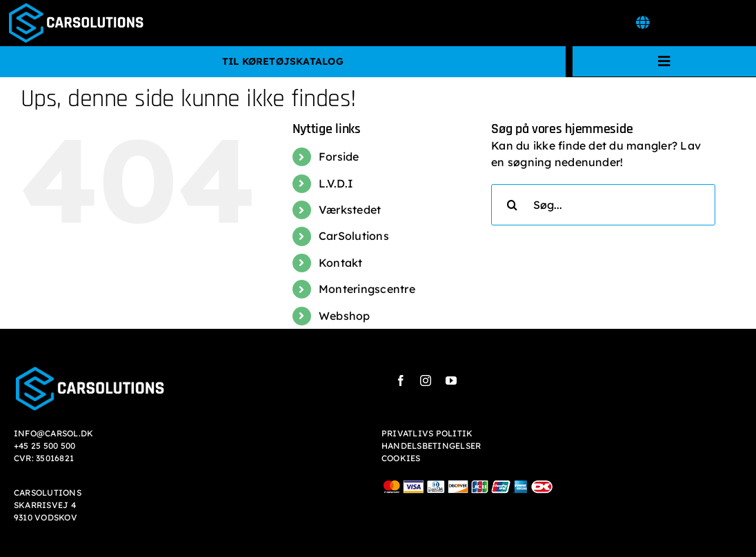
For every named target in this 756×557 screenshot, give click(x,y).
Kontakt (341, 263)
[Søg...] (603, 205)
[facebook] (401, 381)
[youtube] (451, 381)
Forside (339, 156)
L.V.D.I (336, 183)
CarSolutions (354, 236)
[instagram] (426, 381)
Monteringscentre (367, 289)
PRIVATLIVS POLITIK (427, 433)
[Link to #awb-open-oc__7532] (643, 23)
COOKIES (401, 458)
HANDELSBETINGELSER (431, 446)
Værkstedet (350, 210)
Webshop (345, 316)
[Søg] (512, 205)
